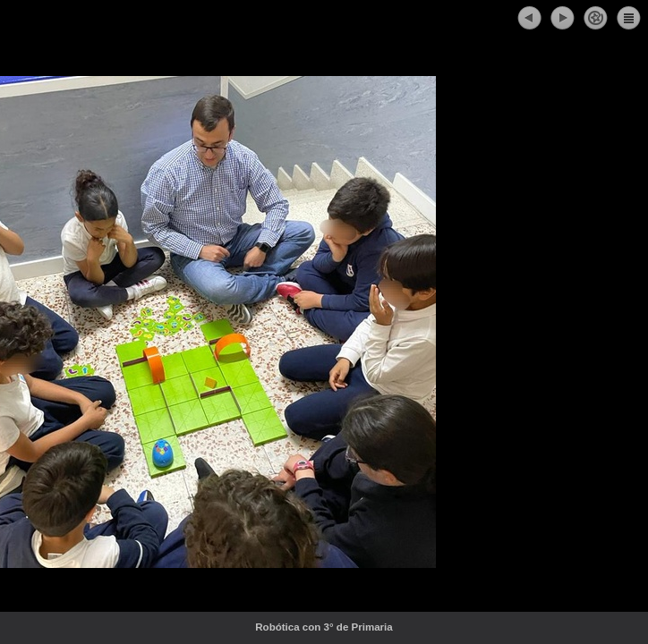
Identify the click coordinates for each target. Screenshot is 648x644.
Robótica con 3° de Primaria (363, 627)
